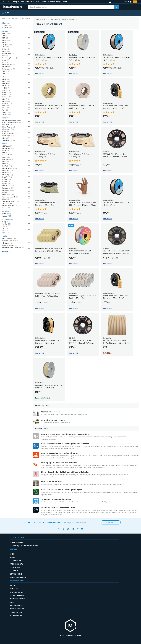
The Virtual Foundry (11, 201)
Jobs (12, 602)
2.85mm (7, 28)
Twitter (64, 529)
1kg (6, 226)
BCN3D (6, 153)
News (12, 557)
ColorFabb (8, 155)
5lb (5, 231)
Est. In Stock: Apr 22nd (43, 398)
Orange (7, 97)
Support (14, 571)
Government (16, 574)
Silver (6, 108)
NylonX (6, 184)
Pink (6, 99)
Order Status (16, 592)
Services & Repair (18, 577)
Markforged (8, 175)
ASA (6, 47)
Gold (6, 88)
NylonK (6, 182)
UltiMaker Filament (10, 206)
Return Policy (16, 606)
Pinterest (77, 529)
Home (37, 19)
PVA (5, 56)
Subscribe (111, 523)
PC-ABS (6, 67)
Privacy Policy (17, 609)
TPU (6, 71)
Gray (6, 90)
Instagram (68, 529)
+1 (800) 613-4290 (60, 2)
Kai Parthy (7, 166)
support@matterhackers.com (24, 546)
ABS (6, 36)
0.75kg (7, 224)
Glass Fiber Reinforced (12, 123)
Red (6, 106)
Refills (7, 214)
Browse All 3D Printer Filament (16, 19)
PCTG (6, 42)
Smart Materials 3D (10, 197)
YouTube (82, 529)
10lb (6, 233)
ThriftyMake (9, 204)
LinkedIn (73, 529)
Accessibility (16, 616)
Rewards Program (19, 599)
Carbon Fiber (8, 54)
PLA (6, 34)
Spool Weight (8, 219)
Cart (131, 2)
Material (5, 31)
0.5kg (6, 222)
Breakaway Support (10, 58)
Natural (7, 95)
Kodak (6, 162)
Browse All (6, 252)
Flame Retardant (9, 127)
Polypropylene (9, 69)
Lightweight (8, 136)
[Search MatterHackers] (117, 7)
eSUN (6, 157)
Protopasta (8, 188)
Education (15, 567)
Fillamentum (9, 159)
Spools (7, 216)
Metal (6, 51)
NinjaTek (7, 177)
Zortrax (7, 208)
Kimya (6, 164)
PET (5, 38)
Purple (6, 101)
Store (43, 19)
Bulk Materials (9, 239)
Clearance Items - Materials (13, 248)
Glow (6, 132)
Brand (5, 144)
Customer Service (47, 2)
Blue (6, 81)
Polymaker (8, 190)
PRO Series (8, 186)
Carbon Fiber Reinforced (12, 120)
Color (64, 19)
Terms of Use (16, 612)
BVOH (6, 60)
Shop (12, 554)
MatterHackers (10, 168)
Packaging (7, 211)
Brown (6, 84)
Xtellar (6, 199)
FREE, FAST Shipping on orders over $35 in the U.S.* (20, 2)
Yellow (7, 115)
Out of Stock (108, 353)
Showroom (15, 561)
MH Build (8, 170)
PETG (6, 40)
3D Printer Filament (54, 19)
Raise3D (7, 193)
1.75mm (8, 26)
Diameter (6, 23)
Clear (6, 86)
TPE (5, 73)
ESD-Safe (7, 125)
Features (6, 118)
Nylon (6, 49)
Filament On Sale (10, 245)
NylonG (7, 179)
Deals (4, 236)
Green (7, 93)
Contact (14, 589)
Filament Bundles (10, 241)
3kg (5, 229)
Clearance (8, 243)
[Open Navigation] (5, 13)
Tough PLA (8, 45)
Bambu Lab (8, 148)
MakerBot (7, 173)
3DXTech (7, 146)
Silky (6, 138)
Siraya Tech (8, 195)
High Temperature (10, 134)
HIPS (5, 62)
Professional (16, 564)
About (13, 585)
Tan (5, 110)
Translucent (9, 140)
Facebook (59, 529)
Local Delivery (17, 595)
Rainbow (7, 104)
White (7, 112)
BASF (6, 151)
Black (6, 79)
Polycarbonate (9, 65)
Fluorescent (8, 129)
